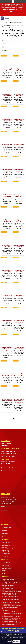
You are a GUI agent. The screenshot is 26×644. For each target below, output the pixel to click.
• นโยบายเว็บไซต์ (4, 557)
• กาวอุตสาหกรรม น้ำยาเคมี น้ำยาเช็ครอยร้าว (10, 612)
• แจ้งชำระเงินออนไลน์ (5, 553)
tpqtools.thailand (11, 501)
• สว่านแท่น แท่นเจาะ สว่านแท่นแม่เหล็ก (9, 598)
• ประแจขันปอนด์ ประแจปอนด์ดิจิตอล (9, 585)
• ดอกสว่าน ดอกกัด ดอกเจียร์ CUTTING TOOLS (11, 617)
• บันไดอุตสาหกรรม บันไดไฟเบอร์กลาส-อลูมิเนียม (11, 614)
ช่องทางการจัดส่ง (5, 510)
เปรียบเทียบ (8, 77)
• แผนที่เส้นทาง (4, 530)
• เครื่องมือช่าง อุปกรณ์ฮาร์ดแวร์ (8, 579)
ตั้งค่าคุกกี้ (9, 642)
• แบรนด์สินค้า (4, 572)
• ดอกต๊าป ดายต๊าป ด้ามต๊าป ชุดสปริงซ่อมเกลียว (11, 618)
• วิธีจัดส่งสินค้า (4, 547)
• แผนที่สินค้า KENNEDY (6, 567)
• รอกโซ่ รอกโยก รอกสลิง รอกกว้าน (8, 590)
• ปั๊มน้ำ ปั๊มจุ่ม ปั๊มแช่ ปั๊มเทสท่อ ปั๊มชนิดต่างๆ (10, 607)
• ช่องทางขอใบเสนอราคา (6, 543)
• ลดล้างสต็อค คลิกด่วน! (6, 562)
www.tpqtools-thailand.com (12, 507)
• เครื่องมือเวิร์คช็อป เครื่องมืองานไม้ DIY (9, 620)
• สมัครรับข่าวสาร (5, 532)
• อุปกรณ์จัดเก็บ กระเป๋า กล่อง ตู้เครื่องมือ (9, 584)
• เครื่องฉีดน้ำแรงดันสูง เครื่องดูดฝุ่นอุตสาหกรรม (11, 606)
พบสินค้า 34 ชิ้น (5, 51)
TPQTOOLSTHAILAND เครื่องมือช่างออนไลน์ (10, 498)
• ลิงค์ (2, 537)
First (12, 418)
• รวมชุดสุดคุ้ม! (4, 564)
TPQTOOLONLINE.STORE (10, 500)
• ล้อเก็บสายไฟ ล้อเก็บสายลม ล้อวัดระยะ (9, 621)
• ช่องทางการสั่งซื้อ (5, 544)
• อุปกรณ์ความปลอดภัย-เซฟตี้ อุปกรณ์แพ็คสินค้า (11, 623)
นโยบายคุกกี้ (10, 639)
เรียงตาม (4, 40)
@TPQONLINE (11, 505)
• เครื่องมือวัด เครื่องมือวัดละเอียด (8, 604)
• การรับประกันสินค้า (5, 552)
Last (14, 418)
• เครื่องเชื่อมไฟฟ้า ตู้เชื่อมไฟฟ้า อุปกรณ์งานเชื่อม (11, 603)
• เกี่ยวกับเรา (4, 529)
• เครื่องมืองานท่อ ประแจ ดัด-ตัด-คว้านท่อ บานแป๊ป (11, 601)
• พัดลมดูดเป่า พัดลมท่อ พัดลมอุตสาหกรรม (10, 596)
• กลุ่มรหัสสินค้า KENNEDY (6, 569)
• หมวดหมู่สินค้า (4, 570)
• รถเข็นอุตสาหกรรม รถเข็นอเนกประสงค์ (9, 615)
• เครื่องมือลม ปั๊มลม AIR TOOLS (8, 589)
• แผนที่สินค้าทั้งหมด (5, 566)
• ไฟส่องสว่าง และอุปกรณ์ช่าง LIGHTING (9, 624)
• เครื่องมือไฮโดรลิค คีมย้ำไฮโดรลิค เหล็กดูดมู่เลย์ (11, 592)
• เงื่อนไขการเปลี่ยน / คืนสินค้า (7, 549)
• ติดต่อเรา (3, 535)
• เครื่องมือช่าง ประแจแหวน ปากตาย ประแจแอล (11, 581)
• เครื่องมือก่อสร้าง (5, 610)
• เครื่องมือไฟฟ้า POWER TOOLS (8, 587)
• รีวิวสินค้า (3, 573)
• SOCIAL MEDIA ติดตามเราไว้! (7, 527)
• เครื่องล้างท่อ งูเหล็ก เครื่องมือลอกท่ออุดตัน (10, 600)
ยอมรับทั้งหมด (16, 642)
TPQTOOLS (9, 503)
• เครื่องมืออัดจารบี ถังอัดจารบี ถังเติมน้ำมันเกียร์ (11, 595)
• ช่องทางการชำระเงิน (5, 546)
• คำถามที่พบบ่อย (4, 534)
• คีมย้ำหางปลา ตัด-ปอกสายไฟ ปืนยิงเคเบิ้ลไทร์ (11, 582)
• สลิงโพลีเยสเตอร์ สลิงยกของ (7, 609)
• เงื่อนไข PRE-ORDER (6, 550)
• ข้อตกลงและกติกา (5, 555)
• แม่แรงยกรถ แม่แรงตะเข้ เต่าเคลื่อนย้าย (9, 593)
